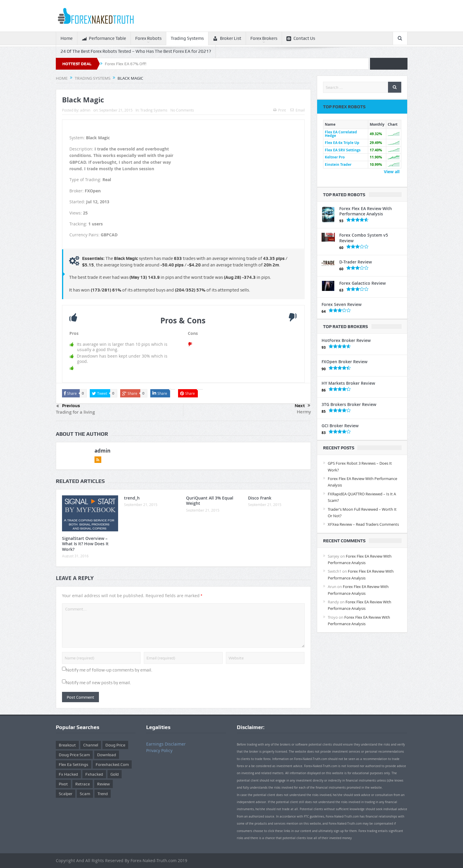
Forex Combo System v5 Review (364, 238)
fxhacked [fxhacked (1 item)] (94, 774)
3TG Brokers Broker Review (349, 404)
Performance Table (104, 39)
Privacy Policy (159, 750)
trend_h (132, 498)
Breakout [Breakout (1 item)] (67, 745)
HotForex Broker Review (346, 340)
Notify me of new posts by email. (98, 683)
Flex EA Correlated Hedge (341, 134)
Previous (68, 406)
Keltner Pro (335, 157)
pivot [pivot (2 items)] (63, 784)
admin (85, 110)
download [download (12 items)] (107, 755)
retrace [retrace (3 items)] (83, 784)
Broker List (227, 39)
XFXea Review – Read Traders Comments (363, 524)
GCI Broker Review (340, 426)
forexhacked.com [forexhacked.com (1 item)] (112, 764)
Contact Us (301, 39)
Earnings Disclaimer (166, 744)
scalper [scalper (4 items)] (66, 794)
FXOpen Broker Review (344, 362)
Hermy (304, 412)
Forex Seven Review (341, 304)
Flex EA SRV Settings (343, 150)
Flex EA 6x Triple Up (342, 143)
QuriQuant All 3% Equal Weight (210, 501)
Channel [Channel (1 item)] (91, 745)
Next (303, 406)
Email (297, 110)
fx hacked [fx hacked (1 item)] (68, 774)
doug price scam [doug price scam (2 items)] (74, 755)
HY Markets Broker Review (348, 383)
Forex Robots (148, 38)
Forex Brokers (264, 38)
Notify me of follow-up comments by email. (109, 670)
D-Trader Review (356, 262)
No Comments (182, 110)
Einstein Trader (338, 164)
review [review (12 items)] (103, 784)
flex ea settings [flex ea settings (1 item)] (74, 764)
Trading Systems (187, 38)
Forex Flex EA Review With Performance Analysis (366, 211)
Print (279, 110)
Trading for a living (75, 412)
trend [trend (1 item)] (103, 794)
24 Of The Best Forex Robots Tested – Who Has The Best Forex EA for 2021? (136, 51)
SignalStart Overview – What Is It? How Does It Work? (85, 544)
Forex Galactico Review (362, 283)
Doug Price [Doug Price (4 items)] (115, 745)
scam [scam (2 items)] (85, 794)
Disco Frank (260, 498)
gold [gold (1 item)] (115, 774)
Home (67, 38)
